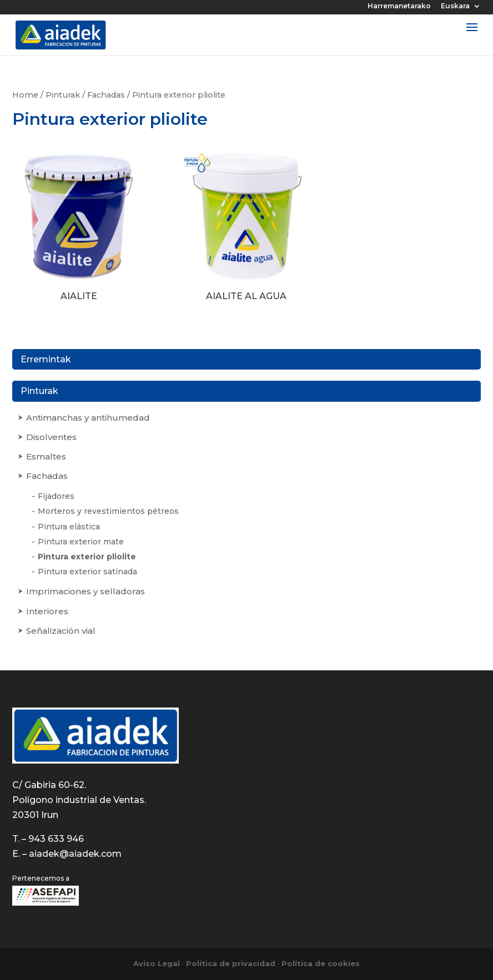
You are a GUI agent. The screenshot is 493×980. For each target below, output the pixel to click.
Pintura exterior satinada (87, 572)
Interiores (47, 611)
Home (25, 95)
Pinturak (63, 95)
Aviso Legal (157, 963)
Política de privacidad (231, 963)
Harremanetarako (399, 6)
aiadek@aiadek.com (75, 854)
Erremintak (46, 359)
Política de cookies (321, 963)
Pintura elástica (69, 527)
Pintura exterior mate (81, 542)
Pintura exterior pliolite (87, 557)
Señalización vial (61, 631)
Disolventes (51, 437)
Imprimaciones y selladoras (85, 591)
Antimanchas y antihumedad (88, 418)
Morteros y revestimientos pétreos (108, 511)
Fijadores (56, 496)
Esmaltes (46, 456)
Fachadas (106, 95)
